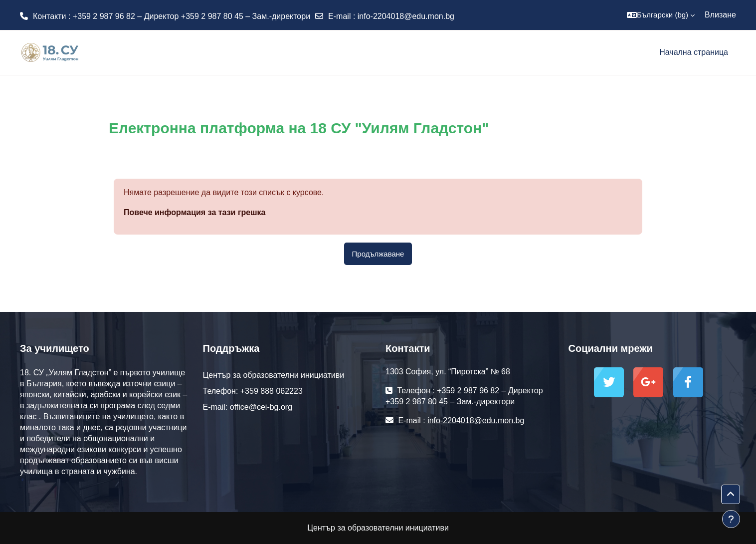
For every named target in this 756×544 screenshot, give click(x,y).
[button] (661, 15)
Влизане (720, 15)
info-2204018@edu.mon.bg (406, 16)
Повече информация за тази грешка (194, 212)
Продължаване (378, 254)
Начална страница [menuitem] (694, 52)
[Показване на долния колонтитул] (731, 519)
